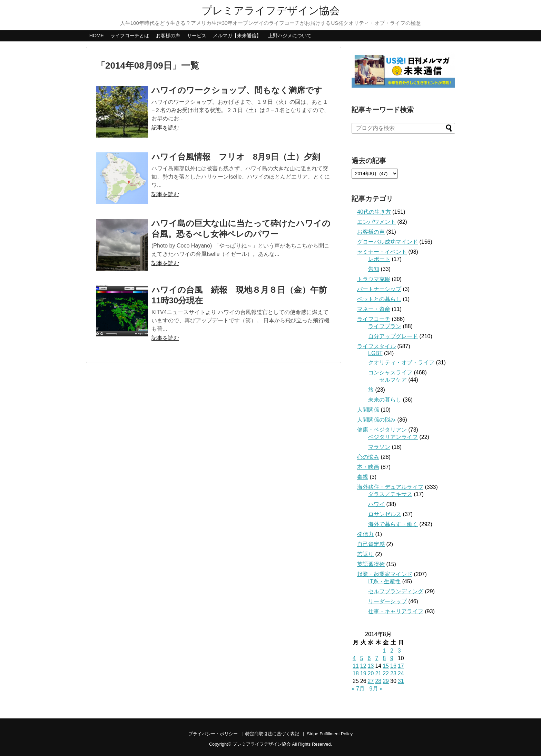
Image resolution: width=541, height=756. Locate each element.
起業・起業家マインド (385, 574)
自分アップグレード (393, 336)
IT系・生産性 (384, 581)
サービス (197, 36)
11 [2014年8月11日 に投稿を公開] (356, 666)
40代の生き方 (374, 212)
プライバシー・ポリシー (213, 734)
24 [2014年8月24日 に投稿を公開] (401, 673)
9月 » (376, 689)
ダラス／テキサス (390, 494)
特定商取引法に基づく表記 (272, 734)
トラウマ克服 (374, 279)
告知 (374, 269)
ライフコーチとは (130, 36)
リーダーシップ (387, 601)
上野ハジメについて (290, 36)
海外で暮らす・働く (393, 524)
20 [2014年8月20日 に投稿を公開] (371, 673)
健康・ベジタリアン (382, 430)
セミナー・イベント (382, 252)
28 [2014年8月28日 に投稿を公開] (378, 681)
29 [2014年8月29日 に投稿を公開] (386, 681)
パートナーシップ (379, 289)
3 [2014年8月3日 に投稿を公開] (399, 651)
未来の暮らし (385, 400)
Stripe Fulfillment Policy (330, 734)
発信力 (365, 534)
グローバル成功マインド (387, 242)
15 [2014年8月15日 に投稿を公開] (386, 666)
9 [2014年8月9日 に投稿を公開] (392, 658)
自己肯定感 (371, 544)
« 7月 (358, 689)
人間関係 (368, 410)
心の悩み (368, 457)
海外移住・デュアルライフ (390, 487)
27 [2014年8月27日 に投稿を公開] (371, 681)
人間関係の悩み (376, 420)
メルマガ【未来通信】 (237, 36)
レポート (379, 259)
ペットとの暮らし (379, 299)
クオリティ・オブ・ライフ (401, 362)
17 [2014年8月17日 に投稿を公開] (401, 666)
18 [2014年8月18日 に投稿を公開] (356, 673)
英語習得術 (371, 564)
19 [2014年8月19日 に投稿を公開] (363, 673)
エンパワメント (376, 222)
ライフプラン (385, 326)
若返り (365, 554)
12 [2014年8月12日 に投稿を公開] (363, 666)
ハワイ (376, 504)
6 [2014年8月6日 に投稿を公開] (369, 658)
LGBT (375, 353)
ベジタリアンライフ (393, 437)
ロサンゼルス (385, 514)
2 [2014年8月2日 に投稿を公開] (392, 651)
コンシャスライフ (390, 372)
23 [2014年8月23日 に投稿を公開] (393, 673)
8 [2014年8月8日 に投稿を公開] (384, 658)
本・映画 (368, 467)
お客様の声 (168, 36)
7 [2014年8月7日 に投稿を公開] (377, 658)
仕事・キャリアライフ (396, 611)
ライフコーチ (374, 319)
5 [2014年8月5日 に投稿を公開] (362, 658)
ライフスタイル (376, 346)
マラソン (379, 447)
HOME (97, 36)
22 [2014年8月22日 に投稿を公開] (386, 673)
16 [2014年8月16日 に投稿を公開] (393, 666)
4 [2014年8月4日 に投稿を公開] (354, 658)
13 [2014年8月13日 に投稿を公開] (371, 666)
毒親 (363, 477)
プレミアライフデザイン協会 (271, 11)
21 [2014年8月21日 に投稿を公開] (378, 673)
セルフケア (393, 380)
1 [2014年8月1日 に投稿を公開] (384, 651)
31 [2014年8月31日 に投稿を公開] (401, 681)
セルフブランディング (396, 591)
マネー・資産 (374, 309)
